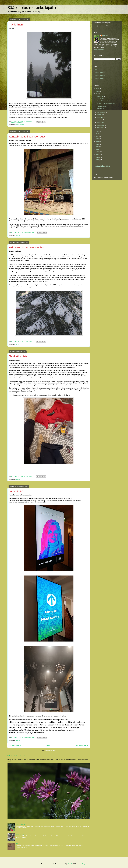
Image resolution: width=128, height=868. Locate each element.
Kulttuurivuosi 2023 (99, 75)
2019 (97, 141)
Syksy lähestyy (20, 824)
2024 (97, 94)
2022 (97, 134)
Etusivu (48, 745)
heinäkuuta (101, 122)
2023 (97, 131)
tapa (17, 344)
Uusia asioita (20, 834)
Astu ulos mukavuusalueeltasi (27, 247)
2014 (97, 155)
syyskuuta (100, 117)
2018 (97, 144)
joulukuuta (100, 96)
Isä (17, 844)
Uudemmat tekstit (15, 745)
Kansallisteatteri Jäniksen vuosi (28, 137)
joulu (17, 125)
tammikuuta (101, 128)
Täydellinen (16, 25)
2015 (97, 152)
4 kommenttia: (29, 342)
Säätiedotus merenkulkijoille (32, 8)
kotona (18, 479)
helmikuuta (101, 125)
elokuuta (100, 120)
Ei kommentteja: (29, 233)
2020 (97, 139)
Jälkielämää (16, 491)
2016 (97, 149)
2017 (97, 147)
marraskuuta (101, 112)
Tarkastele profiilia (99, 50)
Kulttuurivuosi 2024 (99, 72)
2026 (97, 89)
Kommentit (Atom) (51, 751)
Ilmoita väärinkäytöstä (102, 166)
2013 (97, 157)
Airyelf (70, 864)
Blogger (84, 864)
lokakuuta (100, 115)
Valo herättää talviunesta (17, 756)
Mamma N (105, 35)
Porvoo (22, 125)
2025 (97, 91)
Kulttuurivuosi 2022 (99, 79)
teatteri (18, 235)
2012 (97, 160)
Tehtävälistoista (18, 356)
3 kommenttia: (29, 122)
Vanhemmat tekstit (82, 745)
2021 (97, 136)
